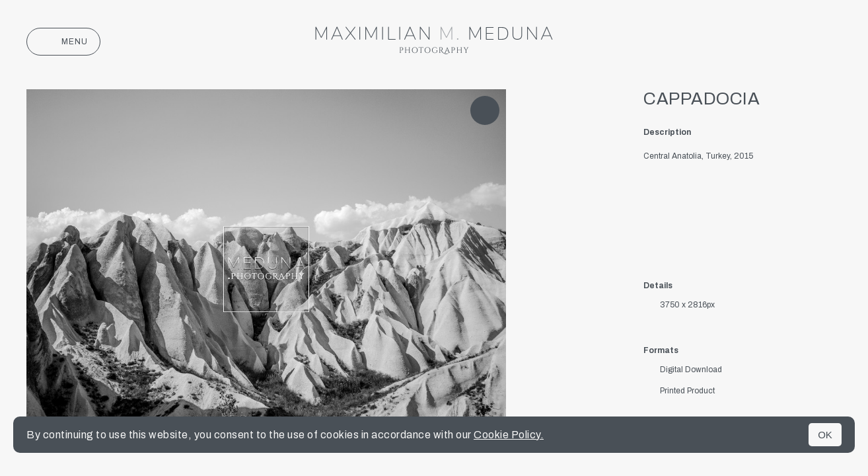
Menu (63, 42)
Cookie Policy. (509, 435)
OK (825, 435)
